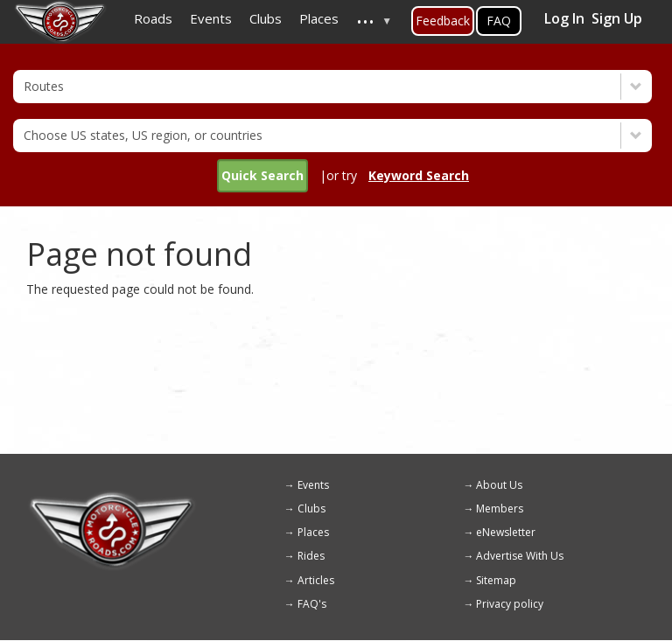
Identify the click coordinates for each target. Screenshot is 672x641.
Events (313, 485)
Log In (564, 18)
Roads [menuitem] (153, 18)
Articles (316, 580)
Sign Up (617, 18)
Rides (311, 556)
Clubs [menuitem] (266, 18)
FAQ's (312, 604)
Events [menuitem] (211, 18)
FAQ (499, 21)
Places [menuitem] (319, 18)
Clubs (311, 509)
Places (313, 532)
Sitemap (496, 580)
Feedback (443, 21)
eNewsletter (506, 532)
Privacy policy (510, 604)
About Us (499, 485)
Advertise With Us (520, 556)
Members (500, 509)
